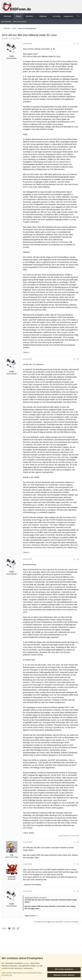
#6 (78, 891)
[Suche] (78, 16)
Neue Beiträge (6, 22)
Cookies (26, 963)
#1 (78, 44)
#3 (78, 559)
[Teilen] (75, 44)
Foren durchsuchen (20, 22)
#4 (78, 842)
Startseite (7, 16)
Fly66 (6, 39)
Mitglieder (43, 16)
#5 (78, 864)
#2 (78, 359)
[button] (35, 16)
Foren (18, 16)
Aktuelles (29, 16)
